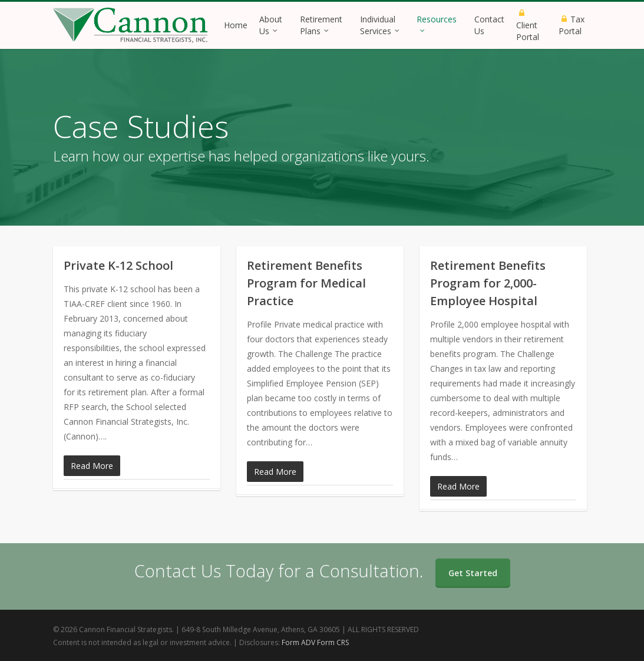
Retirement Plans (321, 25)
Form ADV (298, 642)
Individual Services (380, 25)
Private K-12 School (118, 265)
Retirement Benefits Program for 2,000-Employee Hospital (488, 283)
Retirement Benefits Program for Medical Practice (306, 283)
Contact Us (489, 25)
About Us (271, 25)
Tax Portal (572, 25)
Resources (437, 22)
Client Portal (528, 26)
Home (236, 25)
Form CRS (333, 642)
